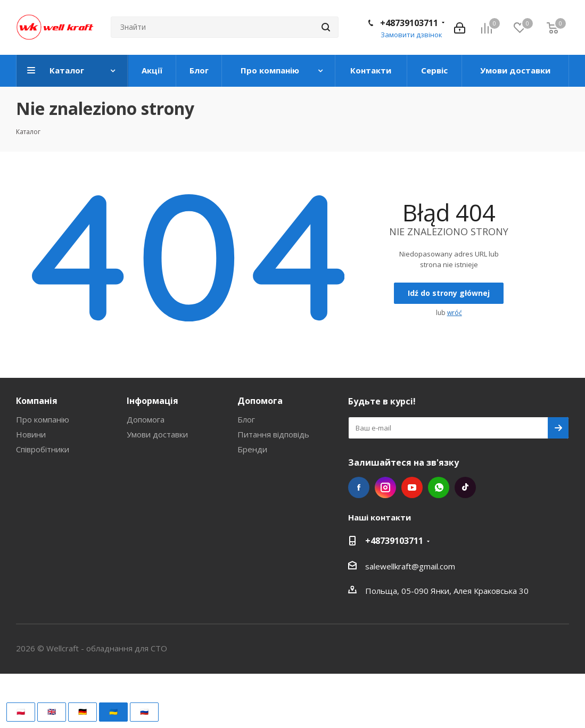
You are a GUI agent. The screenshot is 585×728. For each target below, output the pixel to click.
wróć (455, 313)
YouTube (412, 487)
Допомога (146, 419)
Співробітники (43, 449)
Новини (31, 434)
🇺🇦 (113, 712)
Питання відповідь (273, 434)
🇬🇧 (52, 712)
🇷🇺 (144, 712)
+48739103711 (409, 23)
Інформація (153, 401)
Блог (246, 419)
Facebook (359, 487)
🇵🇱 (21, 712)
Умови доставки (157, 434)
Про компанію (43, 419)
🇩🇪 (83, 712)
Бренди (252, 449)
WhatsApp (439, 487)
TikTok (465, 487)
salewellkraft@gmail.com (410, 566)
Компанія (37, 401)
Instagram (385, 487)
